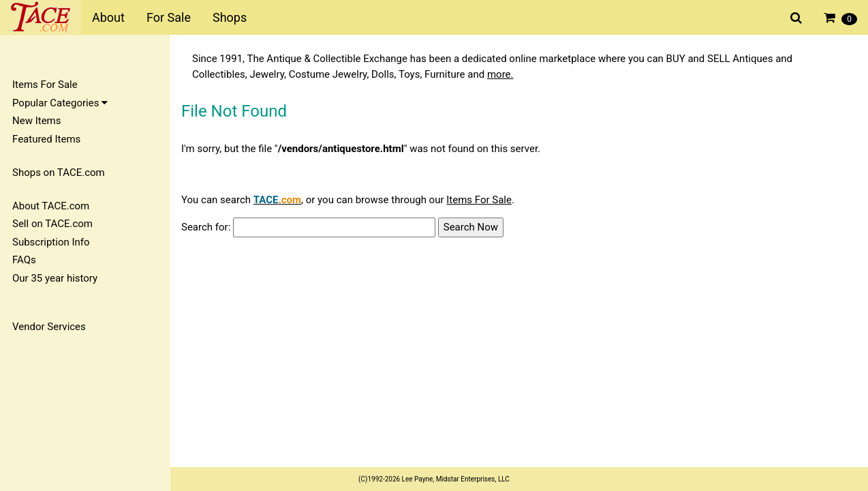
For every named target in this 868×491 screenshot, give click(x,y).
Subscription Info (51, 242)
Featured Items (46, 139)
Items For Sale (45, 85)
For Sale (169, 17)
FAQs (24, 260)
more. (500, 74)
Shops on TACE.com (59, 173)
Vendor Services (49, 327)
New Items (36, 121)
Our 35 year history (55, 278)
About (108, 17)
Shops (230, 17)
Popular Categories (60, 103)
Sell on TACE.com (52, 224)
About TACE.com (51, 206)
